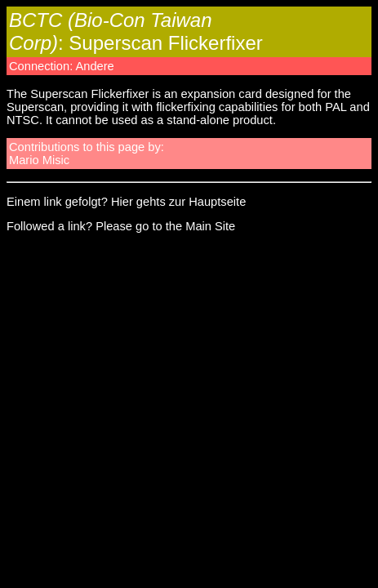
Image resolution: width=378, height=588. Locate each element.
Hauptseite (217, 202)
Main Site (210, 226)
